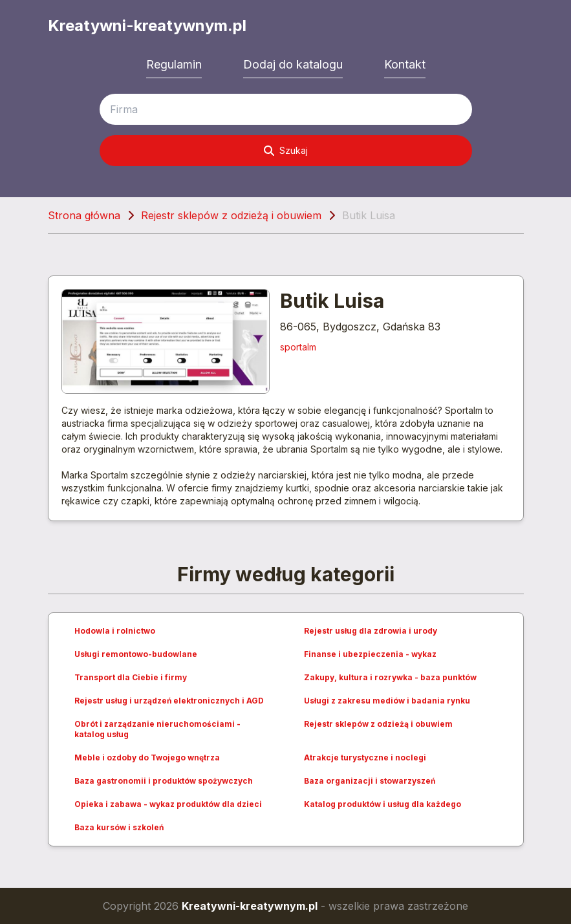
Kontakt (405, 64)
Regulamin (174, 64)
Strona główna (84, 215)
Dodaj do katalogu (293, 64)
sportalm (298, 347)
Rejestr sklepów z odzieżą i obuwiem (231, 215)
